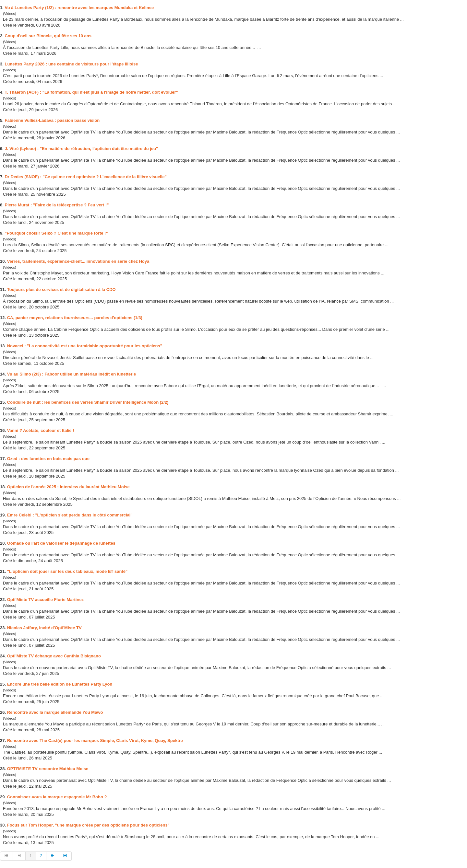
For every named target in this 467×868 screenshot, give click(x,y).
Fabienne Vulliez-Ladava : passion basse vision (52, 120)
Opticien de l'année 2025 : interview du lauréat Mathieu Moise (68, 487)
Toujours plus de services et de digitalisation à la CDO (61, 289)
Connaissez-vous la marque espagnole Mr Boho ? (57, 797)
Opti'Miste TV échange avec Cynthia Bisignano (54, 656)
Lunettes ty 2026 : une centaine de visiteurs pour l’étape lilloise (71, 64)
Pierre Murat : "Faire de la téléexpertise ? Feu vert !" (57, 205)
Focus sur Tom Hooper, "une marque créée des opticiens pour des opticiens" (88, 825)
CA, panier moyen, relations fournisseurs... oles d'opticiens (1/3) (75, 318)
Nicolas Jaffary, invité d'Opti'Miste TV (44, 628)
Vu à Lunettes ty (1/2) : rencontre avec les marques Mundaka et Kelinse (79, 8)
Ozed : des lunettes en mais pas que (48, 459)
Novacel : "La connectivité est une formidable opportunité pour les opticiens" (85, 346)
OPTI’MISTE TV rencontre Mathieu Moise (48, 769)
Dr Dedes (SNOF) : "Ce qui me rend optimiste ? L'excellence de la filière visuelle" (85, 177)
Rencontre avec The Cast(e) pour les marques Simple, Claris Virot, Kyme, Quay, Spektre (95, 741)
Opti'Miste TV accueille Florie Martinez (45, 600)
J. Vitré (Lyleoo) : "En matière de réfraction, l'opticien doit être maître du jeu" (81, 149)
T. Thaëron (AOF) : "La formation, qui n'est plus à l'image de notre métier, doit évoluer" (91, 92)
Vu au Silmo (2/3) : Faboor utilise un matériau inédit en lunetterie (72, 374)
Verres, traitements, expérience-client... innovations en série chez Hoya (78, 261)
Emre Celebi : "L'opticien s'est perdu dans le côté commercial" (70, 515)
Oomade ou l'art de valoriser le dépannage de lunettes (61, 543)
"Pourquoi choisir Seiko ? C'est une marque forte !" (56, 233)
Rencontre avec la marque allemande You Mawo (55, 712)
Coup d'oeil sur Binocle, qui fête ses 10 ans (48, 36)
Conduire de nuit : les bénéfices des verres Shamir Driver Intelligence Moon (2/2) (88, 402)
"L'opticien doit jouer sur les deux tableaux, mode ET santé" (67, 571)
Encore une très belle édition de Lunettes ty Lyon (60, 684)
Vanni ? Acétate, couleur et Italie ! (41, 430)
